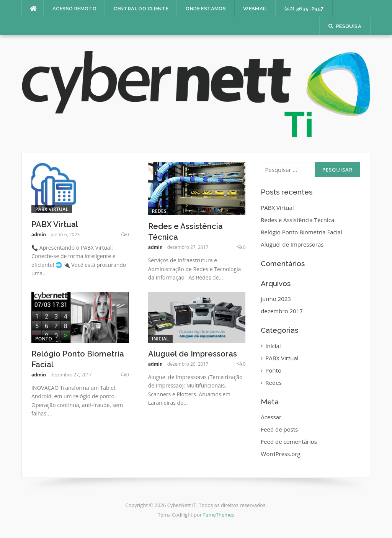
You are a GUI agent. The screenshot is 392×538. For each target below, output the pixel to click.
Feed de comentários (289, 442)
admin (39, 235)
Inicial (161, 339)
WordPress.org (280, 454)
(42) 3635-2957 (304, 9)
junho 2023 (276, 299)
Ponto (44, 339)
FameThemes (219, 515)
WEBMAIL (255, 9)
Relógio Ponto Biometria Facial (301, 232)
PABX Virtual (52, 209)
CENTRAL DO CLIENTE (141, 9)
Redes (159, 211)
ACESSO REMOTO (74, 9)
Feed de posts (279, 429)
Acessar (271, 417)
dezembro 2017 (282, 311)
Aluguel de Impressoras (193, 354)
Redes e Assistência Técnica (297, 220)
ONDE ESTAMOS (206, 9)
